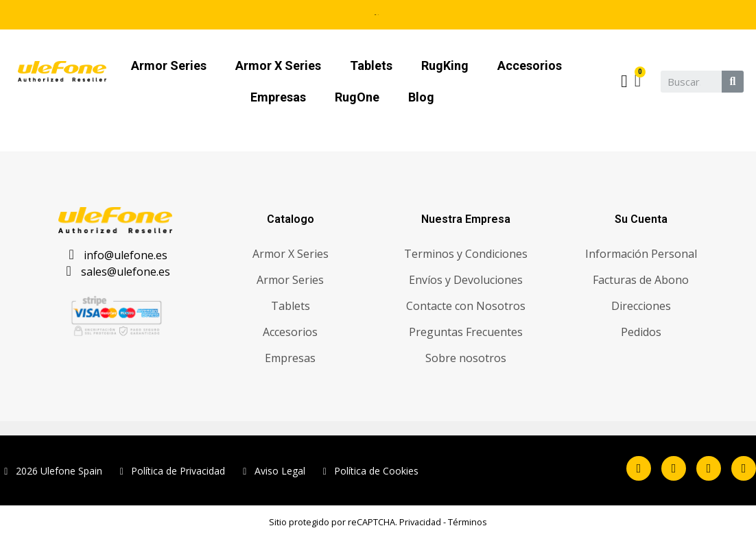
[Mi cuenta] (624, 82)
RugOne (357, 97)
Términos (468, 522)
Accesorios (530, 65)
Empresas (278, 97)
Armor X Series (278, 65)
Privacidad (420, 522)
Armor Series (169, 65)
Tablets (371, 65)
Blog (421, 97)
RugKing (445, 65)
